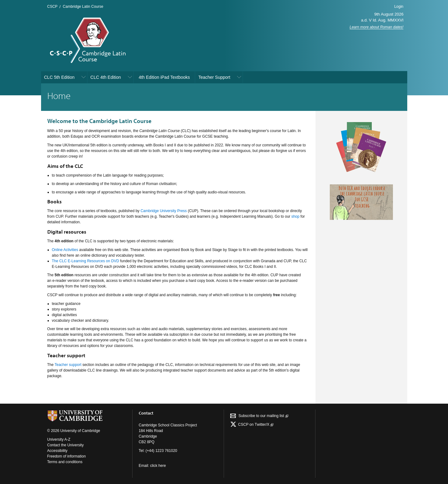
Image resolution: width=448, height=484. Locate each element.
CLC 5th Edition (59, 77)
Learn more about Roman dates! (377, 27)
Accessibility (57, 451)
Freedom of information (67, 456)
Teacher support (68, 365)
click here (158, 466)
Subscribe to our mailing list (263, 416)
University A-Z (59, 439)
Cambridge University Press (164, 211)
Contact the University (65, 445)
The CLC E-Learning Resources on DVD (86, 261)
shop (295, 216)
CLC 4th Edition (106, 77)
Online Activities (65, 250)
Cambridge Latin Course (83, 7)
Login (399, 7)
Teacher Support (214, 77)
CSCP (52, 7)
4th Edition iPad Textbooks (164, 77)
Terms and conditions (65, 462)
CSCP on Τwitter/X (255, 425)
